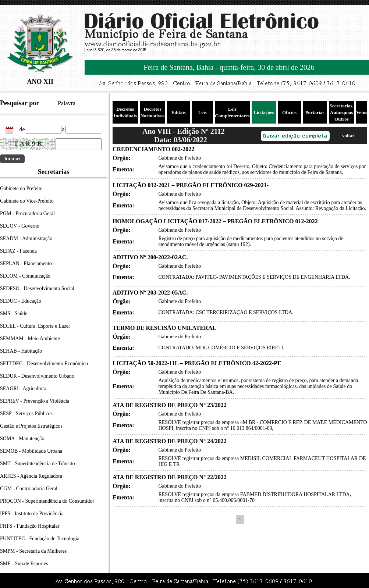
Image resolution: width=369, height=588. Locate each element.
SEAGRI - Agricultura (23, 389)
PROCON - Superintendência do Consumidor (47, 501)
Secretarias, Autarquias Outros (342, 112)
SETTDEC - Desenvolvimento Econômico (44, 364)
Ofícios (289, 112)
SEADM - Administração (26, 238)
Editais (179, 112)
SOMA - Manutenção (22, 439)
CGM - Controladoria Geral (29, 489)
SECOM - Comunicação (25, 276)
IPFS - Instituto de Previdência (32, 514)
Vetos (362, 112)
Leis (203, 112)
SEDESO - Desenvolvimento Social (37, 288)
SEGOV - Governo (20, 226)
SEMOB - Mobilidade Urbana (31, 451)
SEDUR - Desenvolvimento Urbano (37, 376)
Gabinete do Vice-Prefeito (27, 201)
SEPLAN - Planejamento (26, 263)
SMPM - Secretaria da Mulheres (33, 551)
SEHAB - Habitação (21, 351)
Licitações (264, 112)
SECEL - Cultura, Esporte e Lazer (35, 326)
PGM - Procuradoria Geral (27, 213)
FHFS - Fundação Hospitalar (30, 526)
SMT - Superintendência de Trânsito (38, 464)
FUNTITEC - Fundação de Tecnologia (40, 539)
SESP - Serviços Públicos (26, 414)
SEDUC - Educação (21, 301)
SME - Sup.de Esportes (24, 564)
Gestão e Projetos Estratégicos (31, 426)
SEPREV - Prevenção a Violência (35, 401)
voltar (348, 136)
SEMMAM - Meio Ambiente (30, 338)
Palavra (67, 103)
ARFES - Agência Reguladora (31, 476)
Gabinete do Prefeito (21, 188)
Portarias (315, 112)
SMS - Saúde (14, 313)
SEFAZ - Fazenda (18, 251)
